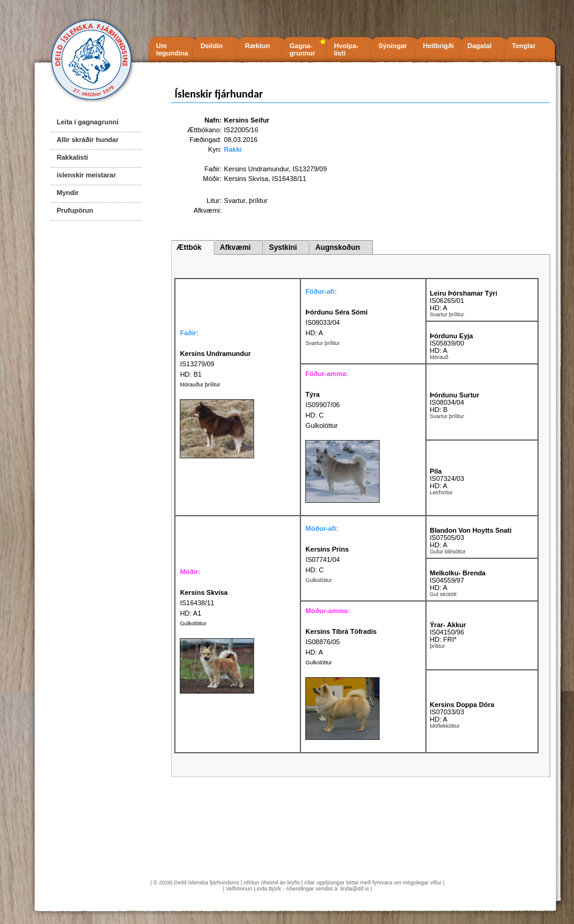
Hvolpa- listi (346, 49)
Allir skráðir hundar (87, 140)
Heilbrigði (438, 46)
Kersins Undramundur (257, 169)
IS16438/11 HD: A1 (204, 603)
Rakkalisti (72, 157)
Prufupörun (75, 210)
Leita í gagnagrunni (87, 122)
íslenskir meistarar (86, 175)
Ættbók (189, 247)
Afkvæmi (236, 247)
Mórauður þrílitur (200, 385)
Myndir (68, 193)
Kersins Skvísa (246, 179)
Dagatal (480, 46)
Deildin (212, 46)
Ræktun (257, 46)
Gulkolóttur (193, 624)
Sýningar (393, 46)
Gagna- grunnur (302, 49)
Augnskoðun (337, 247)
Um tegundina (172, 49)
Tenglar (524, 46)
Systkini (283, 247)
